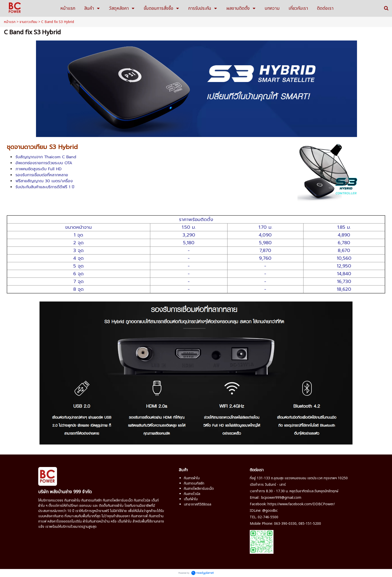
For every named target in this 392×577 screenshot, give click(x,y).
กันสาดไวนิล (142, 500)
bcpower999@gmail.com (281, 498)
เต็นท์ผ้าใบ (191, 499)
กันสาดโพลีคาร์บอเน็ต (118, 500)
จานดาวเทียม (28, 22)
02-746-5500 (268, 517)
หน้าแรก (10, 22)
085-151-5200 (310, 524)
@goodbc (270, 511)
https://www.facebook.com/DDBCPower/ (301, 504)
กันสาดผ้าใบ (72, 500)
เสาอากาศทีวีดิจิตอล (197, 504)
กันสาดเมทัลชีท (91, 500)
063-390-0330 (285, 524)
